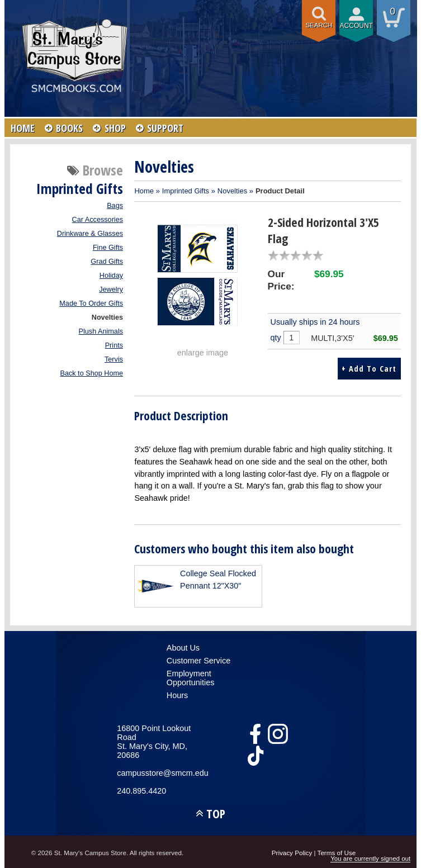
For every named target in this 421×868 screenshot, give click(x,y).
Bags (115, 206)
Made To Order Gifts (91, 303)
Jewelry (111, 290)
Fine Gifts (108, 248)
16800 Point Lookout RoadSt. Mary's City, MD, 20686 (154, 741)
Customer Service (198, 660)
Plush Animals (101, 331)
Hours (177, 694)
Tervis (114, 359)
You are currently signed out (370, 858)
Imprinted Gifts (186, 191)
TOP (216, 812)
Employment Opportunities (191, 677)
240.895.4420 (141, 790)
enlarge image (203, 353)
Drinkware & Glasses (90, 234)
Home (144, 191)
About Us (183, 647)
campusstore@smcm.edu (161, 772)
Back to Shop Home (91, 373)
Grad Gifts (107, 262)
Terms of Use (337, 852)
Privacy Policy (292, 852)
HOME (23, 128)
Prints (114, 345)
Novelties (107, 317)
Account (356, 26)
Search (319, 25)
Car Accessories (98, 220)
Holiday (111, 276)
